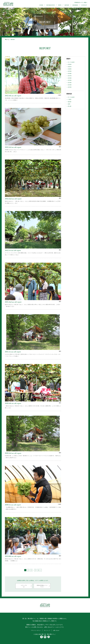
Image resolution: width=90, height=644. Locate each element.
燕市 (69, 104)
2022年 (70, 64)
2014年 (70, 83)
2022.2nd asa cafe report (13, 199)
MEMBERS (75, 5)
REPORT (67, 5)
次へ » (39, 570)
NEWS (60, 5)
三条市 (70, 99)
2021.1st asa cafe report (13, 352)
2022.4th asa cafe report (13, 96)
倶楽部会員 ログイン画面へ (81, 2)
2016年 (70, 78)
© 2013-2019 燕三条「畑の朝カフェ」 (45, 634)
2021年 (70, 67)
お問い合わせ (56, 630)
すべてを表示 (71, 62)
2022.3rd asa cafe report (13, 147)
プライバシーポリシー (36, 630)
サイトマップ (47, 630)
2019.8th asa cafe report (13, 556)
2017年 (70, 76)
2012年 (70, 87)
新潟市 (70, 102)
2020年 (70, 69)
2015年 (70, 80)
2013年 (70, 85)
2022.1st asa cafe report (13, 250)
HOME (41, 5)
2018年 (70, 74)
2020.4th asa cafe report (13, 403)
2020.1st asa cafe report (13, 505)
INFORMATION (51, 5)
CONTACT (84, 5)
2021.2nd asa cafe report (13, 302)
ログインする (24, 586)
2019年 (70, 71)
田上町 (70, 106)
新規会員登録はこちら (42, 586)
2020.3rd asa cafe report (13, 453)
